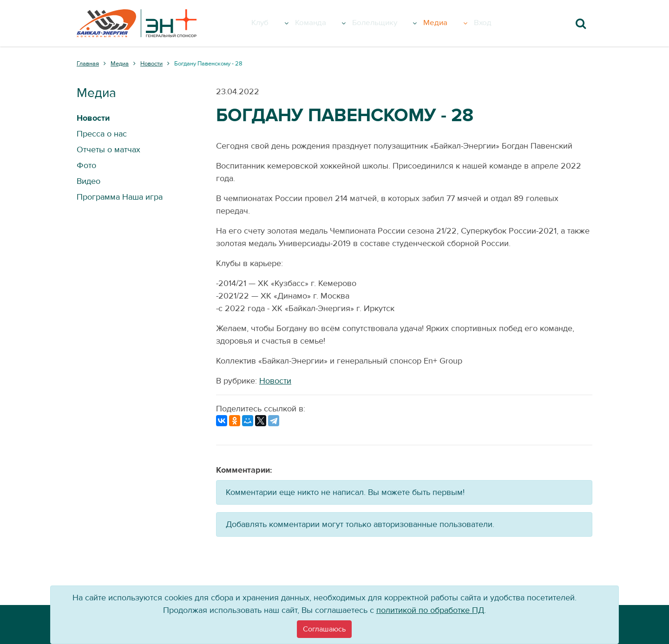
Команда (328, 23)
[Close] (324, 629)
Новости (275, 381)
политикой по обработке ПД (430, 610)
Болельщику (394, 23)
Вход (495, 23)
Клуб (278, 23)
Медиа (456, 23)
